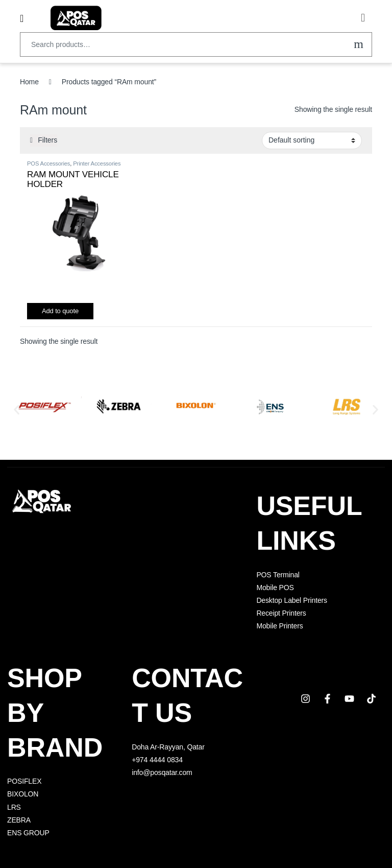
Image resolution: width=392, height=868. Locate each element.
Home (29, 82)
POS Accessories (48, 163)
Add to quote (60, 311)
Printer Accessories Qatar (74, 167)
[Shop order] (312, 140)
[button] (17, 410)
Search (359, 44)
